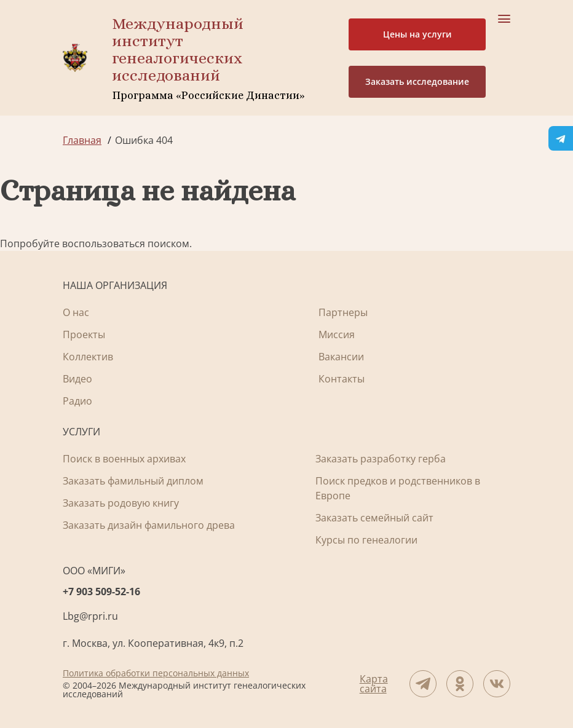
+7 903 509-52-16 (101, 591)
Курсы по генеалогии (366, 540)
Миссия (337, 334)
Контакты (342, 379)
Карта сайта (374, 684)
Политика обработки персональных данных (156, 673)
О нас (76, 312)
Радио (77, 401)
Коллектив (88, 357)
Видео (77, 379)
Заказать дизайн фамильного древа (149, 525)
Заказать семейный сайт (374, 518)
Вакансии (341, 357)
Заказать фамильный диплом (133, 481)
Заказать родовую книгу (121, 503)
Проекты (84, 334)
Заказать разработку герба (381, 459)
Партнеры (343, 312)
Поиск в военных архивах (124, 459)
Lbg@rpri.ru (90, 616)
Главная (82, 140)
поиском (168, 243)
